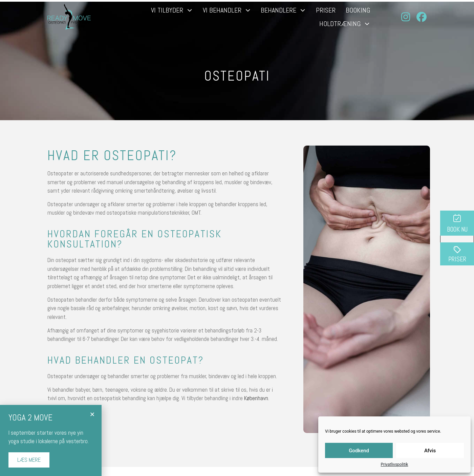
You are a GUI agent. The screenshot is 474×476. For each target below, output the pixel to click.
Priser (326, 10)
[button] (92, 414)
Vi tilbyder (172, 10)
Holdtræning (345, 24)
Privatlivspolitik (395, 464)
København (256, 398)
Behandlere (283, 10)
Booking (358, 10)
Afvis (430, 451)
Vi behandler (227, 10)
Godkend (359, 451)
